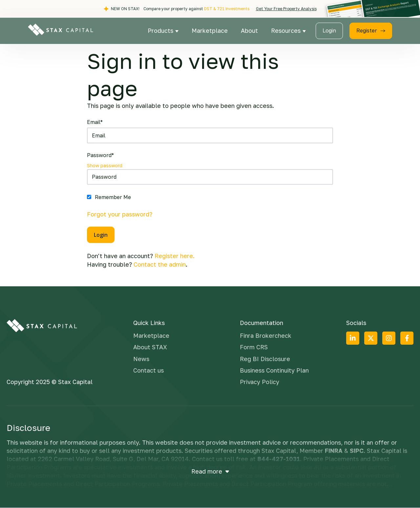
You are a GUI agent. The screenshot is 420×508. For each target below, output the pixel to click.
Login (329, 30)
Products (161, 30)
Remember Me (113, 197)
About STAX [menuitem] (150, 347)
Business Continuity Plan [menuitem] (274, 370)
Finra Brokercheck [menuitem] (266, 335)
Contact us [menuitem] (148, 370)
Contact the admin (160, 264)
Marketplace (210, 30)
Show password (105, 165)
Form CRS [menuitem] (254, 347)
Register (371, 30)
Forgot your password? (120, 214)
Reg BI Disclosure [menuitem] (265, 359)
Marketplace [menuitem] (151, 335)
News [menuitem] (141, 359)
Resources (287, 30)
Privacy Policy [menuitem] (260, 382)
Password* (100, 155)
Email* (95, 122)
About (249, 30)
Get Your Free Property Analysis (286, 9)
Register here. (175, 256)
